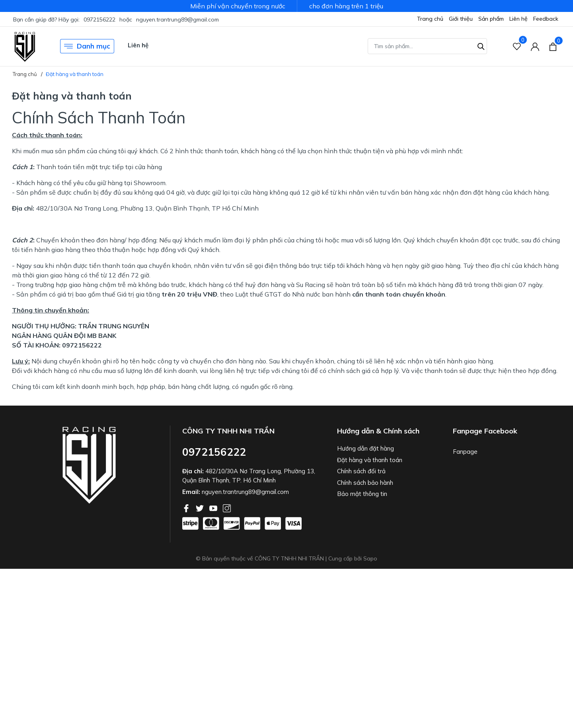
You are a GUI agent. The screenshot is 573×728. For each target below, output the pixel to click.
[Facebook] (187, 507)
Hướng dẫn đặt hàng (365, 448)
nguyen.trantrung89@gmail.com (177, 20)
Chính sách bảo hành (365, 483)
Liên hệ (518, 19)
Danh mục (87, 46)
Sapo (370, 558)
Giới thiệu (461, 19)
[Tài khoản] (535, 46)
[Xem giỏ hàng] (553, 46)
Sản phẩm (491, 19)
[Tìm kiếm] (481, 45)
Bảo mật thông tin (362, 494)
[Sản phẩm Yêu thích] (517, 46)
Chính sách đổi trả (361, 471)
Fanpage (465, 452)
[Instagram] (227, 507)
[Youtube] (214, 507)
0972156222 (99, 20)
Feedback (546, 19)
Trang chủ (430, 19)
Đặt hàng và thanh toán (370, 460)
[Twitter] (201, 507)
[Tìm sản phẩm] (427, 46)
